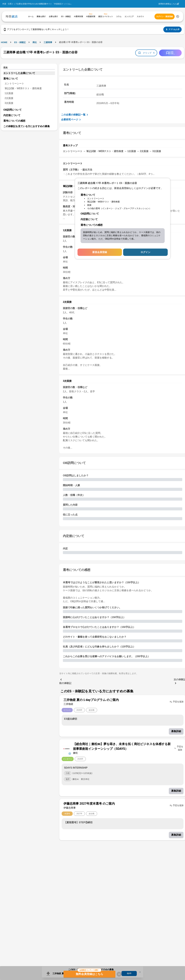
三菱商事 (48, 42)
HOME (4, 42)
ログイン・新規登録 (165, 16)
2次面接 (9, 98)
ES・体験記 (20, 42)
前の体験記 (65, 681)
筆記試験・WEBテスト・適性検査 (23, 88)
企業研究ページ (71, 120)
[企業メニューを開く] (66, 748)
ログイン (145, 252)
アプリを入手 (172, 29)
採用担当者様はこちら (168, 4)
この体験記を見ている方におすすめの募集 (27, 126)
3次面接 (9, 103)
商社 (35, 42)
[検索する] (178, 16)
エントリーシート (14, 83)
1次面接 (9, 93)
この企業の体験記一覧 (75, 115)
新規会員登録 (100, 252)
